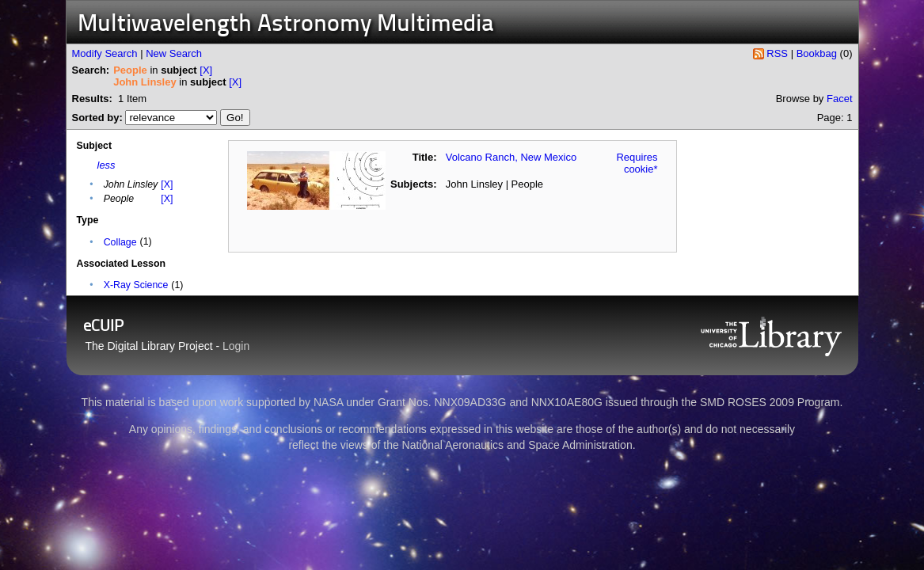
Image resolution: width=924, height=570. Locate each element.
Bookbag (817, 53)
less (106, 165)
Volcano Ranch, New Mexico (511, 157)
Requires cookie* (637, 163)
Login (236, 346)
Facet (840, 99)
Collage (120, 242)
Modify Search (105, 53)
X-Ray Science (136, 285)
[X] (206, 70)
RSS (777, 53)
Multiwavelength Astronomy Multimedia (286, 25)
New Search (174, 53)
